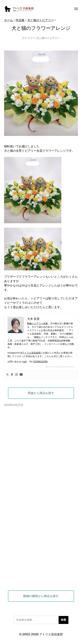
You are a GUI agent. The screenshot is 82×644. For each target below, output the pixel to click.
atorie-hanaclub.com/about (60, 367)
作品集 (20, 20)
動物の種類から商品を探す (41, 596)
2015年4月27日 (14, 405)
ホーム (9, 20)
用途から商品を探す (41, 393)
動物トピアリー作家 (37, 323)
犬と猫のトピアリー (41, 20)
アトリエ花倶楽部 (51, 634)
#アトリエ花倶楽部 (30, 353)
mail (24, 362)
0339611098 (40, 362)
